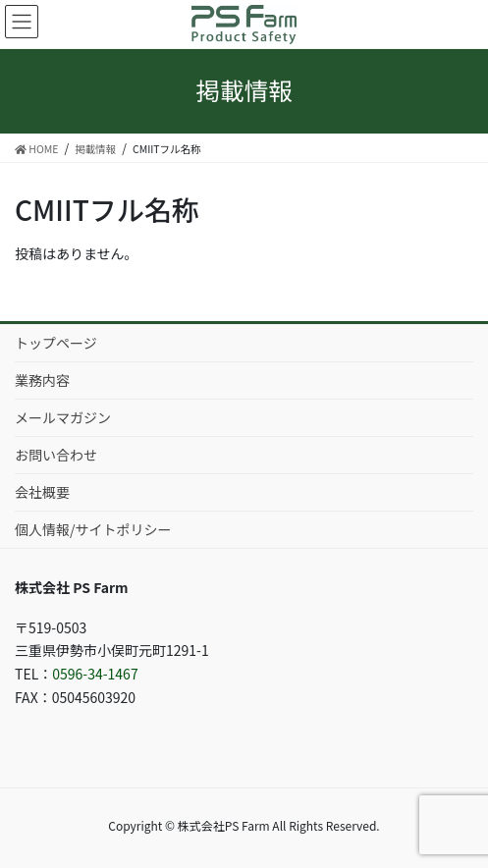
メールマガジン (63, 417)
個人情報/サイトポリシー (93, 529)
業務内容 (42, 380)
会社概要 (42, 492)
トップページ (56, 343)
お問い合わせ (56, 455)
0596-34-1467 (95, 674)
